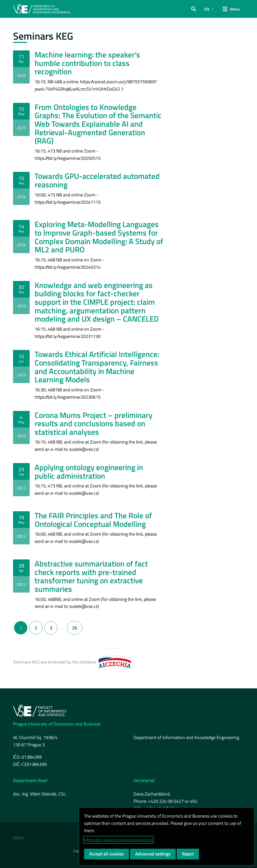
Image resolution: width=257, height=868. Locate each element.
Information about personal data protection (118, 840)
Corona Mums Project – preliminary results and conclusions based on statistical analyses (93, 423)
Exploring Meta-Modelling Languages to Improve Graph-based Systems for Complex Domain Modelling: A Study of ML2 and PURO (99, 237)
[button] (194, 9)
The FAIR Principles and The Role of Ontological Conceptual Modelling (93, 520)
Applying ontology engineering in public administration (89, 472)
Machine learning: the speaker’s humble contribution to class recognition (87, 63)
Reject (188, 854)
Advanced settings (153, 854)
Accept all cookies (107, 854)
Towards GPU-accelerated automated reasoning (97, 180)
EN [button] (207, 9)
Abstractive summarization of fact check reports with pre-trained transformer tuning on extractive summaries (91, 576)
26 (75, 628)
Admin (19, 837)
